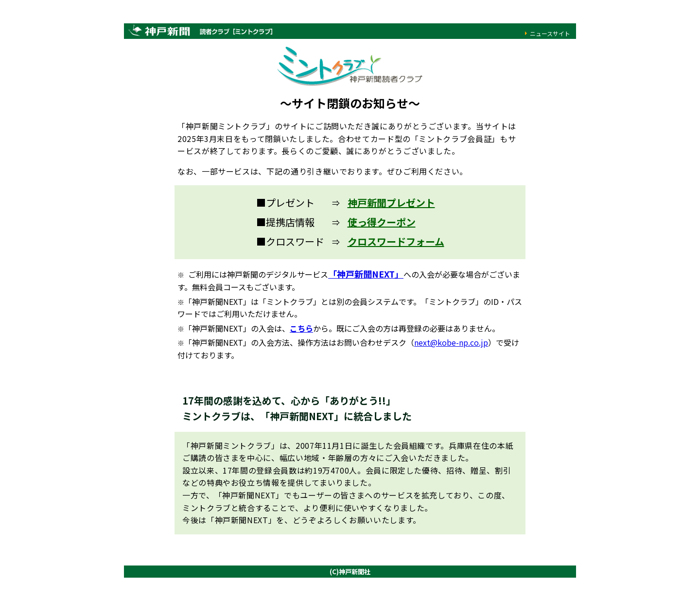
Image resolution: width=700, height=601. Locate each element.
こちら (301, 328)
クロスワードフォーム (396, 241)
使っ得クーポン (382, 222)
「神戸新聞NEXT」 (366, 274)
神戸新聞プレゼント (391, 203)
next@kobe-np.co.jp (451, 342)
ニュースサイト (550, 33)
